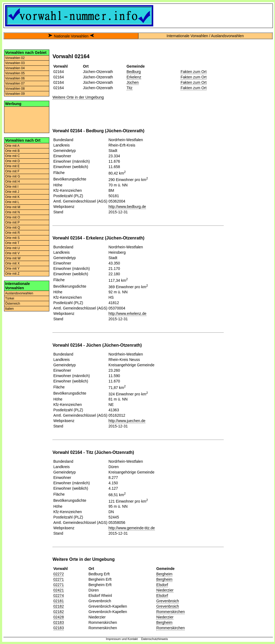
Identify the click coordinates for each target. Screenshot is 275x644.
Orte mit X (12, 263)
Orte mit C (13, 156)
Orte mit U (13, 248)
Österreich (13, 304)
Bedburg (134, 72)
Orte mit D (13, 161)
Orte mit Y (12, 269)
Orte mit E (12, 166)
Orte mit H (13, 182)
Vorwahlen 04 (15, 68)
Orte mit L (12, 202)
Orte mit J (12, 192)
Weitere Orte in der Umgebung (78, 97)
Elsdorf (162, 585)
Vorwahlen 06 (15, 78)
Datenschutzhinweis (155, 639)
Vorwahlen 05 (15, 73)
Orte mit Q (13, 228)
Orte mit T (12, 243)
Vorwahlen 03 (15, 63)
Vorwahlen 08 (15, 89)
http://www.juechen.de (127, 421)
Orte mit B (12, 151)
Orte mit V (12, 253)
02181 (59, 601)
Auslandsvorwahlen (19, 293)
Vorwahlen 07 (15, 83)
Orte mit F (12, 171)
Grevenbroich (168, 601)
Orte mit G (13, 176)
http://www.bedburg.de (127, 207)
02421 (59, 590)
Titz (130, 88)
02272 (59, 574)
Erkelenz (134, 77)
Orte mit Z (12, 274)
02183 (59, 622)
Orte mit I (12, 187)
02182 (59, 606)
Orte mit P (12, 222)
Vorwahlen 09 (15, 94)
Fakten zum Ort (193, 72)
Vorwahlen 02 (15, 58)
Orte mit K (12, 197)
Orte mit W (13, 258)
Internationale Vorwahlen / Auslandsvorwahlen (205, 36)
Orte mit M (13, 207)
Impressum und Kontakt (122, 639)
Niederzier (165, 590)
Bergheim (164, 574)
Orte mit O (13, 217)
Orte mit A (12, 146)
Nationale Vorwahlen (71, 36)
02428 (59, 617)
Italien (9, 309)
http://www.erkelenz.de (128, 314)
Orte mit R (13, 233)
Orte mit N (13, 212)
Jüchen (133, 82)
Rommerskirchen (170, 612)
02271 (59, 579)
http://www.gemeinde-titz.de (132, 528)
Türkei (10, 298)
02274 (59, 596)
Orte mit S (12, 238)
